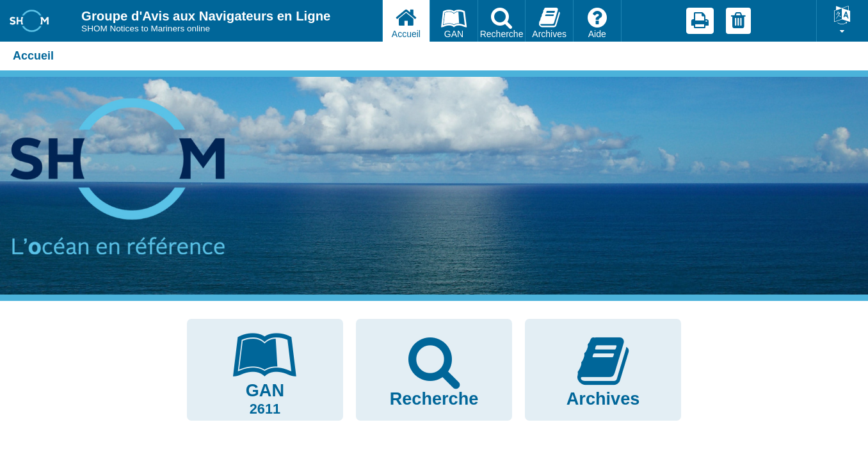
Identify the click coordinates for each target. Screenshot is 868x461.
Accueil (33, 56)
